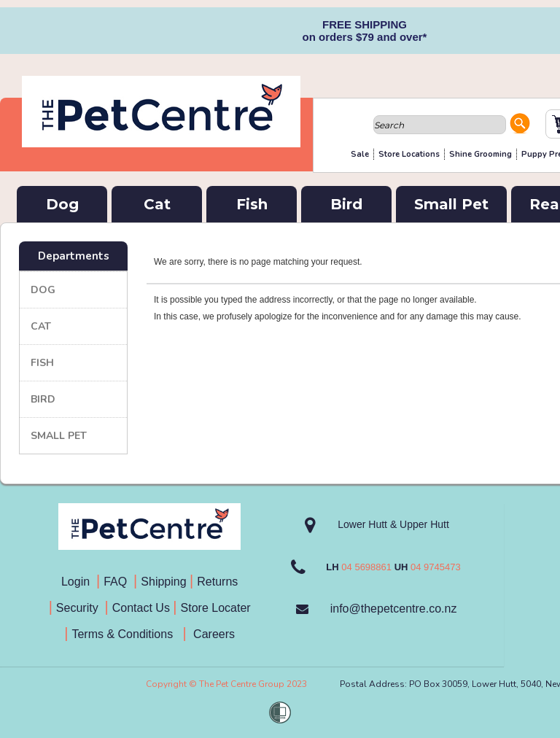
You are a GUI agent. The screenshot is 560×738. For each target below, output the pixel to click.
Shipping (163, 582)
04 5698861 (366, 567)
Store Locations (409, 154)
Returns (217, 582)
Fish (252, 204)
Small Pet (451, 204)
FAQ (118, 582)
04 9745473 (436, 567)
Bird (346, 204)
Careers (213, 634)
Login (79, 582)
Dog (62, 204)
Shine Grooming (481, 154)
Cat (157, 204)
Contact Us (143, 608)
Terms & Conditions (127, 634)
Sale (360, 154)
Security (79, 608)
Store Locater (216, 608)
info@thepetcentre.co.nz (394, 609)
